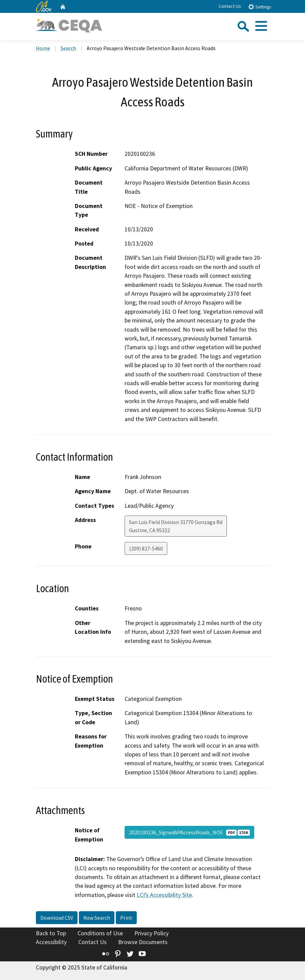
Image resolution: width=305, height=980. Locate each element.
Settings (259, 7)
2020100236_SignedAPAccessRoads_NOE (189, 832)
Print (126, 918)
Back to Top (51, 933)
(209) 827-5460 (146, 548)
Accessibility (51, 942)
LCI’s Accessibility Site (164, 895)
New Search (97, 918)
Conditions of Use (100, 933)
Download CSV (57, 918)
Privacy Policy (151, 933)
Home (43, 48)
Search (68, 48)
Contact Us (230, 6)
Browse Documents (143, 942)
